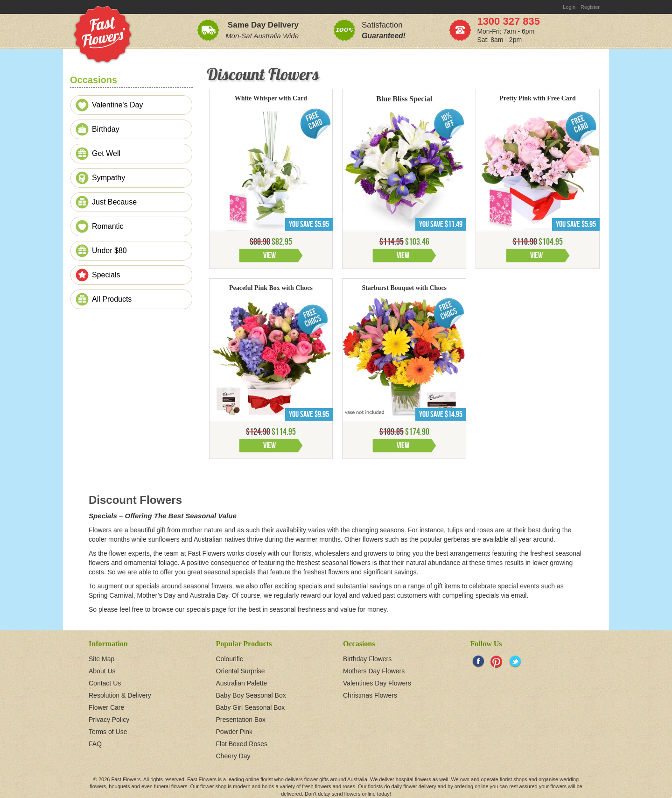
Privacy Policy (109, 720)
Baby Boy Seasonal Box (251, 695)
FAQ (95, 744)
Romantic (108, 226)
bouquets (119, 786)
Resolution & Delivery (120, 695)
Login (569, 7)
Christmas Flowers (370, 695)
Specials (106, 275)
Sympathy (108, 178)
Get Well (106, 153)
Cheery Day (233, 756)
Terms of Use (108, 732)
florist (266, 779)
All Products (112, 299)
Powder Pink (234, 732)
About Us (102, 671)
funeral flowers (171, 786)
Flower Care (106, 707)
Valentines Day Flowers (377, 683)
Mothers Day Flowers (374, 671)
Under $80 (109, 251)
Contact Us (105, 683)
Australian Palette (242, 683)
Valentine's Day (117, 105)
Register (590, 7)
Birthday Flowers (367, 659)
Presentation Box (241, 720)
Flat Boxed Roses (242, 744)
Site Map (101, 659)
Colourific (230, 659)
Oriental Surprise (241, 671)
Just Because (114, 202)
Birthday (106, 129)
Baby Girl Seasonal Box (251, 707)
